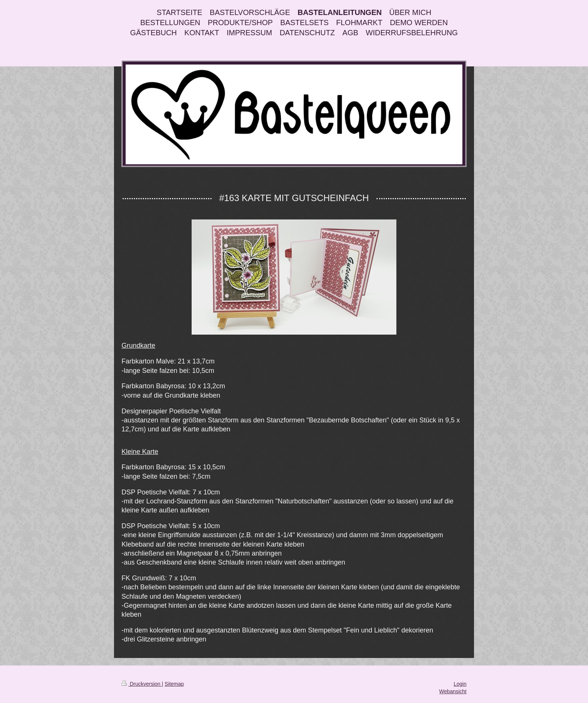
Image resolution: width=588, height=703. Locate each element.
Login (460, 684)
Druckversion (142, 684)
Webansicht (453, 691)
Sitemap (174, 684)
